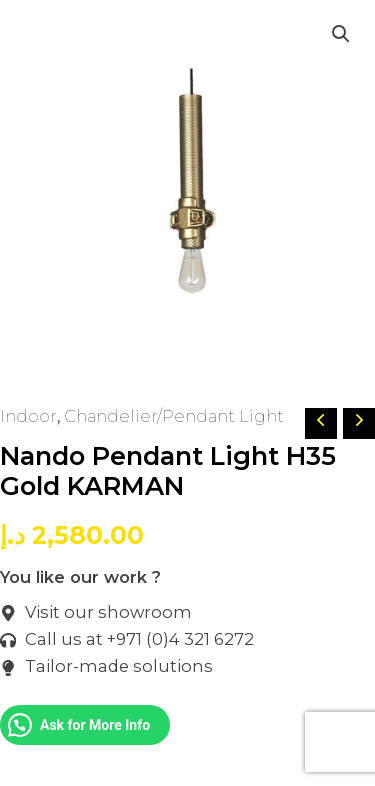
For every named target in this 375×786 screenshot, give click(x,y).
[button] (341, 34)
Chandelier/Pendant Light (174, 416)
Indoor (28, 416)
